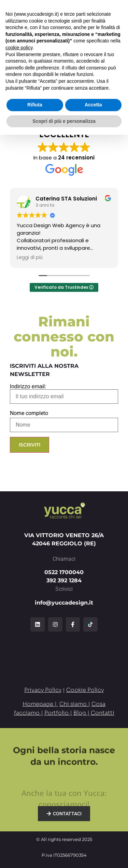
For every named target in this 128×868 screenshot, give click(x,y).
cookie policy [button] (19, 781)
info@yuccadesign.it (64, 603)
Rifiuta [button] (35, 838)
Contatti (103, 713)
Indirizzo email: (64, 394)
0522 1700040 (64, 572)
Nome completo (29, 413)
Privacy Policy (43, 690)
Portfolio (56, 713)
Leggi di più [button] (30, 258)
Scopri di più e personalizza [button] (64, 854)
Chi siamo (73, 704)
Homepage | (40, 704)
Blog (80, 713)
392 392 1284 (64, 580)
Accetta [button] (93, 838)
